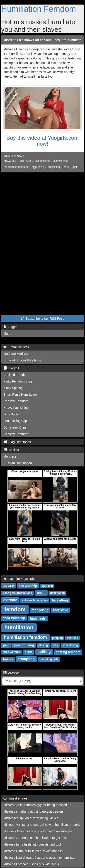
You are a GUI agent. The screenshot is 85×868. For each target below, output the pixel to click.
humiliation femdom (16, 167)
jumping (57, 638)
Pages (10, 327)
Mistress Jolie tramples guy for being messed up (37, 805)
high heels (38, 167)
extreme (10, 600)
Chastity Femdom (16, 401)
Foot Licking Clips (16, 421)
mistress (72, 638)
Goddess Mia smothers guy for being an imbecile (38, 831)
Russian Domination (18, 463)
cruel (67, 167)
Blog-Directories (17, 442)
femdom (15, 609)
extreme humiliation (35, 600)
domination (57, 593)
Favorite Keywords (19, 579)
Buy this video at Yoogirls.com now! (42, 141)
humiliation (19, 627)
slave (29, 652)
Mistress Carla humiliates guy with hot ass (33, 851)
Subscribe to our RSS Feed (42, 319)
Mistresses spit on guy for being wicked (31, 818)
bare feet (47, 586)
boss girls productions (17, 593)
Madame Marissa (16, 354)
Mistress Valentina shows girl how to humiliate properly (42, 825)
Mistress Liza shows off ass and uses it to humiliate (42, 40)
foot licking (40, 610)
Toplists (11, 450)
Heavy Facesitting (16, 408)
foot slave (61, 610)
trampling (26, 659)
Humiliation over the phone (22, 360)
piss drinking (42, 161)
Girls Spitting (12, 414)
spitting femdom (68, 652)
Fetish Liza (24, 161)
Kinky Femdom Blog (18, 381)
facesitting (54, 167)
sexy (55, 645)
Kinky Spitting (13, 388)
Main (7, 333)
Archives (12, 673)
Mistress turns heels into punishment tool (32, 844)
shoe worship (11, 652)
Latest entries (15, 798)
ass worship (61, 161)
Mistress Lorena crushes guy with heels (31, 864)
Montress (10, 456)
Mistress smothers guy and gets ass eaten (33, 812)
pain (76, 167)
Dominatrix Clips (15, 427)
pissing (43, 645)
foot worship (14, 618)
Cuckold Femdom (16, 375)
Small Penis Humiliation (20, 395)
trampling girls (49, 659)
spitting (44, 652)
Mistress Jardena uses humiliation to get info (35, 838)
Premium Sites (16, 347)
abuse (9, 585)
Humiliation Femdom (39, 9)
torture (8, 659)
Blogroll (11, 368)
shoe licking (70, 645)
